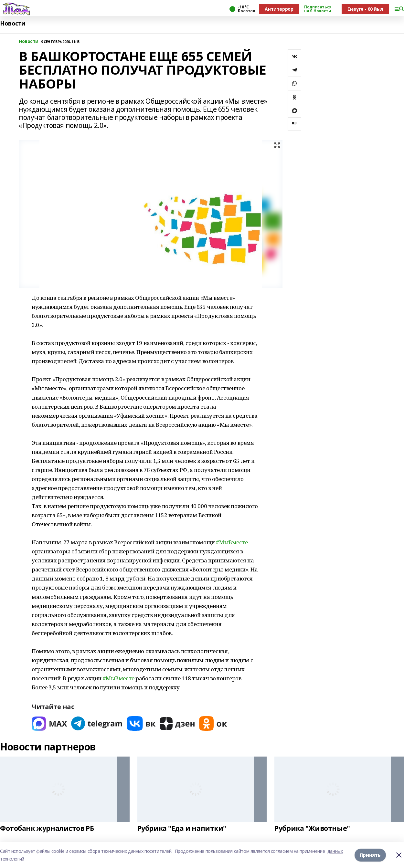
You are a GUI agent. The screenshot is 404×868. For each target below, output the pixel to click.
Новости (13, 23)
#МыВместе (232, 542)
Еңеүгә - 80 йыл (365, 9)
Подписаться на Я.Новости (318, 9)
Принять (370, 855)
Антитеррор (279, 9)
